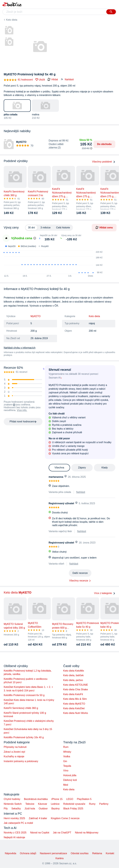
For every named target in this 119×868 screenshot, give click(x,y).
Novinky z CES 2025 (15, 833)
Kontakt (110, 853)
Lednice (55, 804)
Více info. (22, 410)
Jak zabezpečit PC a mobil (18, 823)
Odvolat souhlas (80, 853)
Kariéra (59, 858)
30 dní (31, 228)
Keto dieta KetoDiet (74, 708)
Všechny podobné (104, 162)
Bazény (56, 809)
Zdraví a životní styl (14, 752)
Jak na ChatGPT (62, 833)
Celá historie (63, 228)
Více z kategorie (105, 593)
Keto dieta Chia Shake (76, 689)
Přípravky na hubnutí (15, 747)
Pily (6, 809)
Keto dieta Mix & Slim (75, 699)
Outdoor (43, 809)
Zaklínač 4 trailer (38, 818)
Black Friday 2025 (73, 809)
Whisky (67, 752)
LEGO (70, 799)
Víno (66, 771)
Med (66, 785)
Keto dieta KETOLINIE (76, 685)
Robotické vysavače (74, 804)
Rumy (92, 804)
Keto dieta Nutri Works (76, 713)
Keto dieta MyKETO (74, 704)
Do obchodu (104, 144)
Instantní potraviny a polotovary (21, 761)
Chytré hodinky (12, 799)
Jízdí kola (30, 809)
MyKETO (36, 316)
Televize (30, 804)
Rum (66, 747)
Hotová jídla (70, 775)
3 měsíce (45, 228)
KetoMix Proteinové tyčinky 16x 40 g (24, 737)
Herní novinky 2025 (14, 818)
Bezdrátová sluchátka (36, 799)
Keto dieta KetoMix (74, 671)
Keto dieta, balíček (73, 675)
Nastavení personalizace (53, 853)
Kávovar (43, 804)
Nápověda (10, 853)
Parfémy (104, 804)
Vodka (67, 756)
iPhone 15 (57, 799)
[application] (51, 262)
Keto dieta (12, 20)
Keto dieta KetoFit (73, 694)
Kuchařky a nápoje (14, 756)
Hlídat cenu (104, 227)
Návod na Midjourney (87, 833)
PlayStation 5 (84, 799)
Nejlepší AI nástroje (14, 837)
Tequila (67, 766)
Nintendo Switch (13, 804)
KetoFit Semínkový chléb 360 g (21, 708)
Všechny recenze (79, 581)
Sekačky (16, 809)
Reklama (97, 853)
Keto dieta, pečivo (73, 680)
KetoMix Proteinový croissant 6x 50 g (24, 695)
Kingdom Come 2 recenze (65, 818)
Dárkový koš (70, 780)
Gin (65, 761)
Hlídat (53, 80)
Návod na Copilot (40, 833)
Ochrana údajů (28, 853)
